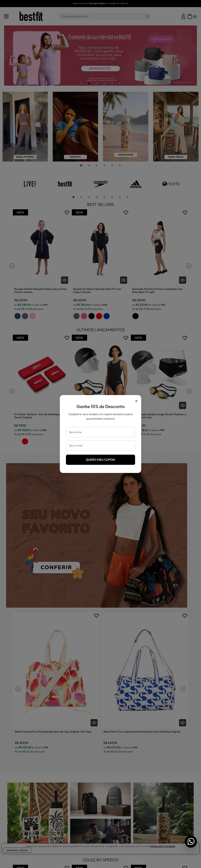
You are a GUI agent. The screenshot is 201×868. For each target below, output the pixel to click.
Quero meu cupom (100, 460)
